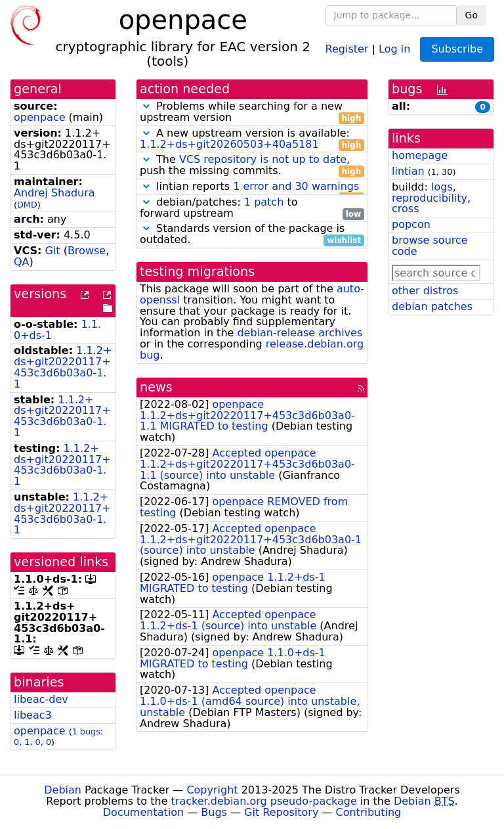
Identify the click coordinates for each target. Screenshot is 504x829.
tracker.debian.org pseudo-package (264, 801)
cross (405, 209)
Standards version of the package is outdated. (252, 235)
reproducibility (430, 198)
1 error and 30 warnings (296, 186)
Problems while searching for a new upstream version (252, 112)
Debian (63, 790)
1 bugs (86, 731)
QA (22, 262)
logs (442, 187)
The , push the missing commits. (252, 166)
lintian (408, 171)
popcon (411, 224)
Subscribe (457, 49)
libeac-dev (41, 699)
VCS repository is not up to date (263, 159)
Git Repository (281, 812)
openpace (40, 117)
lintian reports (252, 187)
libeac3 (33, 715)
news (156, 387)
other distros (425, 291)
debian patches (432, 306)
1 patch (264, 202)
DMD (27, 205)
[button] (146, 106)
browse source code (430, 246)
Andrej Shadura (54, 193)
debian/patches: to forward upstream (252, 208)
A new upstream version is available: (252, 139)
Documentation (143, 812)
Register (347, 48)
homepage (420, 155)
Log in (394, 48)
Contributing (369, 812)
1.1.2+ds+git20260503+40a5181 (229, 144)
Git (52, 251)
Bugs (214, 812)
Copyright (212, 790)
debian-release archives (300, 333)
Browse (87, 251)
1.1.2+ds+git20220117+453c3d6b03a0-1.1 (63, 367)
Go (472, 15)
